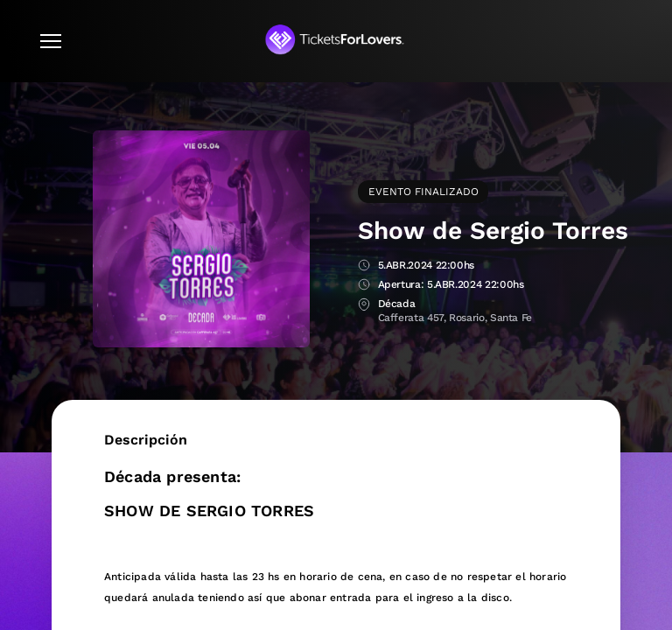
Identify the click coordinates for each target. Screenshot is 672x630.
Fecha (364, 266)
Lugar (364, 305)
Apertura (364, 286)
